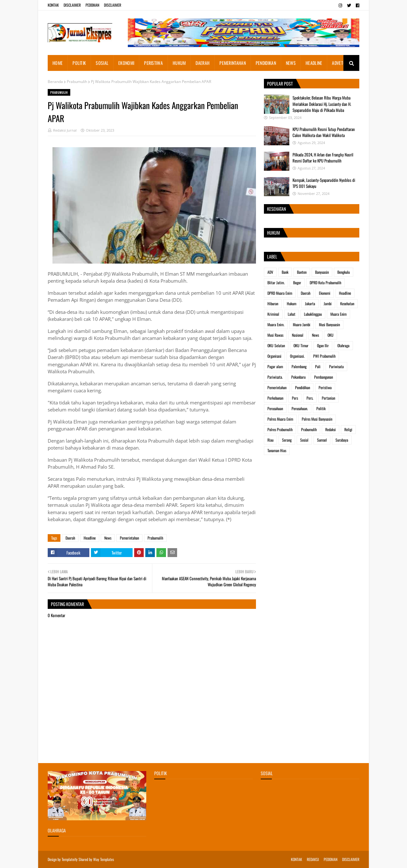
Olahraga (343, 345)
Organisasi (274, 356)
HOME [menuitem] (58, 63)
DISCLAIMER (72, 5)
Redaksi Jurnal (65, 130)
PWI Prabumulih (324, 356)
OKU (331, 335)
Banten (302, 272)
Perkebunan (275, 398)
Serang (287, 440)
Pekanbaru (298, 377)
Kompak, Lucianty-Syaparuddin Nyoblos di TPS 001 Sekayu (324, 183)
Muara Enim (338, 314)
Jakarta (310, 303)
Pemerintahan (129, 538)
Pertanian (328, 398)
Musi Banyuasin (329, 324)
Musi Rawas (275, 335)
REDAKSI (313, 859)
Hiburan (273, 303)
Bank (285, 272)
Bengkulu (344, 272)
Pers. (310, 398)
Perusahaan (275, 408)
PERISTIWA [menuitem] (153, 63)
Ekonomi (325, 293)
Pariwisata (336, 366)
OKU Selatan (276, 345)
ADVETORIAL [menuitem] (343, 63)
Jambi (328, 303)
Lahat (292, 314)
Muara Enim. (276, 324)
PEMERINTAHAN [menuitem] (233, 63)
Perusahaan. (300, 408)
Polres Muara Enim (280, 419)
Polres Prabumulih (280, 429)
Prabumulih (77, 82)
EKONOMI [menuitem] (126, 63)
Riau (270, 440)
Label (272, 256)
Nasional (298, 335)
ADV (270, 272)
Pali (318, 366)
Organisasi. (297, 356)
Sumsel (322, 440)
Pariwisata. (275, 377)
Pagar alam (275, 366)
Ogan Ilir (323, 345)
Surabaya (342, 440)
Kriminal (273, 314)
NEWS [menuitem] (291, 63)
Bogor (297, 282)
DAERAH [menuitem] (203, 63)
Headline (90, 538)
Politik (321, 408)
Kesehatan (347, 303)
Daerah (70, 538)
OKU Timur (301, 345)
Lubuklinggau (313, 314)
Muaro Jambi (302, 324)
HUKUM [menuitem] (179, 63)
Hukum (292, 303)
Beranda (55, 82)
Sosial (304, 440)
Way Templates (103, 859)
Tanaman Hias (277, 450)
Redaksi (331, 429)
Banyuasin (322, 272)
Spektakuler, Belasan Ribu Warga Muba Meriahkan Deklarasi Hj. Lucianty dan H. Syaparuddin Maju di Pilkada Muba (322, 104)
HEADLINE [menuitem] (314, 63)
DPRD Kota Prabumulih (325, 282)
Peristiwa (325, 387)
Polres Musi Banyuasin (317, 419)
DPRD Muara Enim (280, 293)
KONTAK (53, 5)
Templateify (70, 859)
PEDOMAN (92, 5)
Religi (348, 429)
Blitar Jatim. (276, 282)
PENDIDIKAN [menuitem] (266, 63)
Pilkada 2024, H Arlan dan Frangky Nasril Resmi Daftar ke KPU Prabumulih (323, 158)
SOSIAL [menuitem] (102, 63)
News (108, 538)
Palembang (299, 366)
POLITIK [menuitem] (79, 63)
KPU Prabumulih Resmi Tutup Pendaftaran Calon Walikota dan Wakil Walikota (324, 132)
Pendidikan (303, 387)
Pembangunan (324, 377)
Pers (295, 398)
